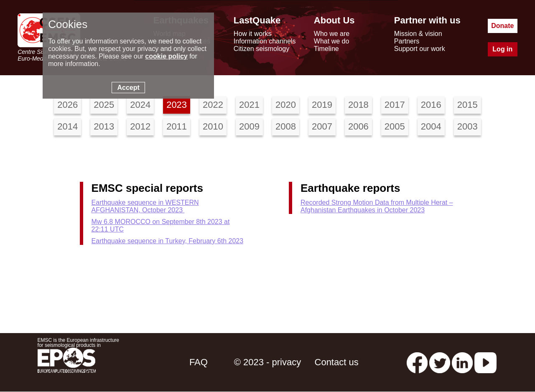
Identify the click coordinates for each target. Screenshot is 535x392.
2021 (249, 105)
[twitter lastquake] (440, 362)
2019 (322, 105)
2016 (431, 105)
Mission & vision (418, 34)
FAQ (199, 362)
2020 (286, 105)
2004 (431, 126)
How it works (253, 34)
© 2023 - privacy (268, 362)
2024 (140, 105)
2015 (467, 105)
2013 (104, 126)
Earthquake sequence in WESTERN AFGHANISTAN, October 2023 (145, 206)
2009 (249, 126)
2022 (213, 105)
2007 (322, 126)
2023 (177, 105)
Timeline (326, 49)
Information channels (265, 41)
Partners (407, 41)
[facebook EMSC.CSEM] (417, 362)
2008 (286, 126)
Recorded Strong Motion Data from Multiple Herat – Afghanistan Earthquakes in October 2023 (377, 206)
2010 (213, 126)
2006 (358, 126)
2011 (177, 126)
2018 (358, 105)
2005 (395, 126)
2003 (467, 126)
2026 (68, 105)
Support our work (420, 49)
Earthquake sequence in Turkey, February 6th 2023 (167, 241)
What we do (331, 41)
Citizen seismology (261, 49)
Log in (502, 49)
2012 (140, 126)
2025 (104, 105)
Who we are (332, 34)
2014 (68, 126)
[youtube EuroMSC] (485, 362)
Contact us (337, 362)
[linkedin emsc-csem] (462, 362)
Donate (502, 26)
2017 (395, 105)
